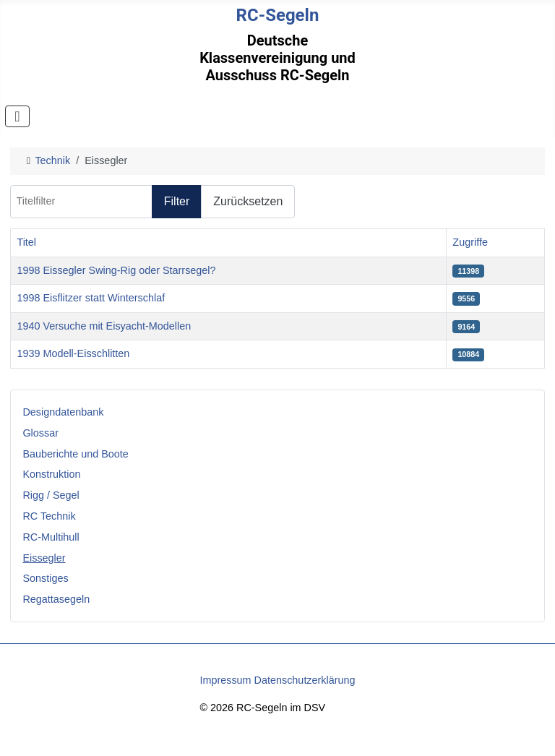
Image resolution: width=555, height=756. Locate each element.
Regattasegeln (56, 599)
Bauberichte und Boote (75, 454)
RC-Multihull (51, 537)
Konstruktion (51, 474)
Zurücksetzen (248, 201)
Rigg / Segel (51, 495)
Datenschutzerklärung (305, 680)
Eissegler (44, 558)
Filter (177, 201)
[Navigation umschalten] (17, 116)
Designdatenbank (63, 412)
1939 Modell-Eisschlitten (73, 353)
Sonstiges (45, 578)
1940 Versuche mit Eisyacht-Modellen (104, 326)
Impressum (225, 680)
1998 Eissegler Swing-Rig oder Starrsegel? (116, 270)
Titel (26, 242)
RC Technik (49, 516)
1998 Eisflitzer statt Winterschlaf (91, 298)
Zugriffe (470, 242)
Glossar (40, 433)
